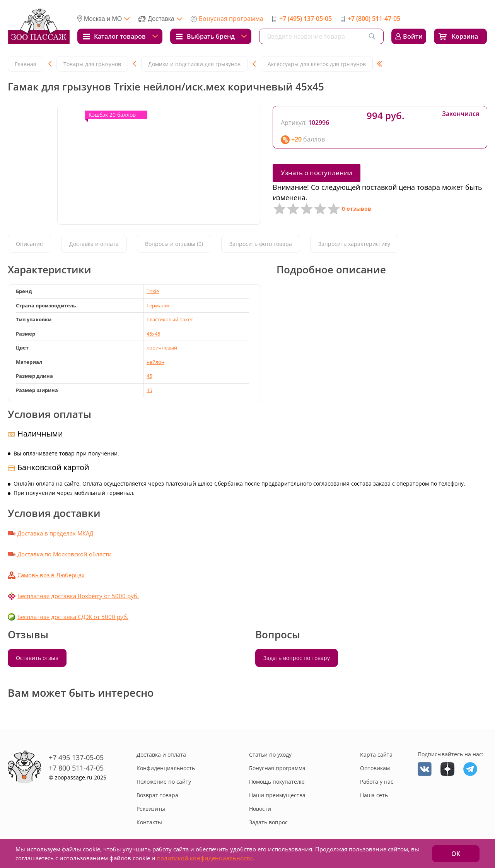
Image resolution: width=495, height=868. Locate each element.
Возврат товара (157, 795)
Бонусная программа (231, 19)
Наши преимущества (277, 795)
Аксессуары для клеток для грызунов (317, 64)
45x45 (153, 334)
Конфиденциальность (166, 768)
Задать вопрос (268, 822)
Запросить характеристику (354, 244)
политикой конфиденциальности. (206, 858)
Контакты (149, 822)
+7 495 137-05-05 (76, 757)
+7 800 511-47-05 (76, 768)
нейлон (155, 362)
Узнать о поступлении (317, 173)
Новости (260, 809)
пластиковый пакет (170, 319)
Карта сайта (376, 755)
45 (149, 376)
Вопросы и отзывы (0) (174, 244)
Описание (29, 244)
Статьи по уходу (270, 755)
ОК (456, 854)
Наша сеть (374, 795)
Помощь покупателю (277, 782)
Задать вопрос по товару (297, 658)
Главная (26, 64)
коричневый (162, 348)
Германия (159, 305)
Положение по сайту (164, 782)
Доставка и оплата (94, 244)
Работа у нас (377, 782)
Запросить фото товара (261, 244)
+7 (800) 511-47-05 (374, 19)
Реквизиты (151, 809)
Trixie (153, 291)
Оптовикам (375, 768)
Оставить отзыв (37, 658)
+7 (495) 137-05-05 (306, 19)
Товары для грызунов (92, 64)
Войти (413, 36)
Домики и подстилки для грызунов (194, 64)
